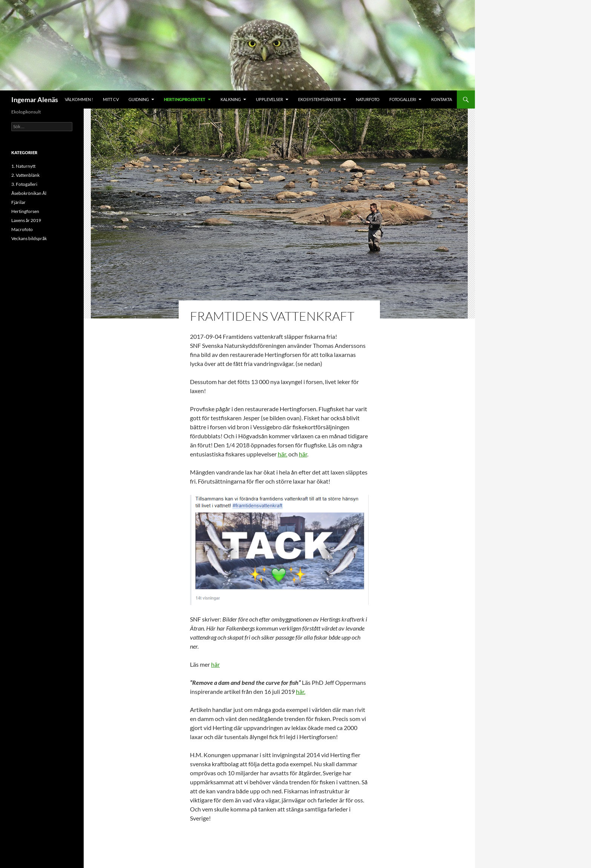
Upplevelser (269, 99)
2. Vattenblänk (25, 175)
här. (282, 454)
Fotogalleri (403, 99)
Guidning (139, 99)
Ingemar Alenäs (35, 100)
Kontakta (442, 99)
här (303, 454)
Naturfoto (368, 99)
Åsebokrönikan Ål (29, 193)
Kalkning (231, 99)
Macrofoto (22, 229)
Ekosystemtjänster (319, 99)
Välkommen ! (79, 99)
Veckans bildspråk (29, 238)
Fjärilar (18, 202)
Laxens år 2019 (26, 220)
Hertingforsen (25, 211)
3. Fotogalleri (24, 184)
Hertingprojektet (185, 99)
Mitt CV (111, 99)
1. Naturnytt (23, 166)
